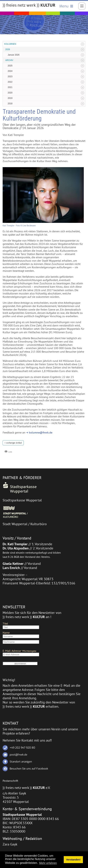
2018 (10, 104)
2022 (10, 82)
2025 (10, 66)
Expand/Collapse (82, 44)
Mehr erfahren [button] (48, 863)
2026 (8, 49)
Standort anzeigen (21, 761)
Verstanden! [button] (73, 860)
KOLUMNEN (10, 44)
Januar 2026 (14, 55)
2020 (10, 93)
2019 (10, 98)
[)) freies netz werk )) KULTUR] (29, 6)
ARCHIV (9, 60)
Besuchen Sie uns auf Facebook (29, 768)
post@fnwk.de (18, 754)
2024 (10, 71)
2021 (10, 87)
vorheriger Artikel (14, 443)
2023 (10, 76)
